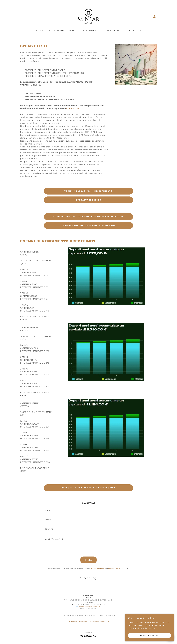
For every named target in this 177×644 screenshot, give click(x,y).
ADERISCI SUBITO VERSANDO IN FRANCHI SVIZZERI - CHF (88, 217)
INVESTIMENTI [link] (90, 30)
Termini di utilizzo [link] (114, 568)
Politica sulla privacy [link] (98, 568)
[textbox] (88, 511)
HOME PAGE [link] (43, 30)
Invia (89, 560)
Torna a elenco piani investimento (88, 191)
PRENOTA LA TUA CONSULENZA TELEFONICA (88, 488)
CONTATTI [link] (135, 30)
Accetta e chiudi (149, 635)
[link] (88, 16)
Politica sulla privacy (145, 628)
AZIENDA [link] (59, 30)
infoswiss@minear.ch (90, 607)
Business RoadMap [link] (100, 622)
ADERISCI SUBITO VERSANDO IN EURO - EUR (89, 225)
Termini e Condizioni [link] (78, 622)
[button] (154, 16)
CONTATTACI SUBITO (89, 200)
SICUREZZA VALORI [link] (114, 30)
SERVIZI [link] (73, 30)
